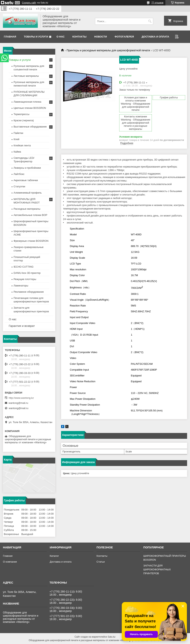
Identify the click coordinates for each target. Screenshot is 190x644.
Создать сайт (29, 3)
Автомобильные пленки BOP (30, 215)
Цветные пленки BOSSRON (30, 108)
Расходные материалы (27, 209)
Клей (16, 139)
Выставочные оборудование (30, 127)
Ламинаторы (21, 286)
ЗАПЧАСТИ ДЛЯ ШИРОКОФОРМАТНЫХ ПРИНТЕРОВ (157, 569)
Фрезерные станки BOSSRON (31, 241)
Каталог (54, 556)
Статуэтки (19, 186)
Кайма (17, 152)
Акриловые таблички (26, 180)
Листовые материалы (26, 76)
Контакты (79, 37)
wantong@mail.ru (18, 403)
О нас (61, 37)
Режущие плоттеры (25, 279)
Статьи (101, 562)
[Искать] (150, 21)
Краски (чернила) (24, 120)
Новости (101, 37)
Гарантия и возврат (22, 326)
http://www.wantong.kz (21, 398)
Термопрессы (22, 114)
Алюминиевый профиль (28, 193)
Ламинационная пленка (27, 102)
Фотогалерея (124, 37)
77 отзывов (157, 3)
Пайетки (18, 133)
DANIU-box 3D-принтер (27, 273)
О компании (10, 562)
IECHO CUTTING (24, 267)
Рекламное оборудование (29, 292)
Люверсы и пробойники (27, 168)
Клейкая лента (22, 145)
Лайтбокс (19, 174)
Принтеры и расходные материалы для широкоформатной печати (108, 50)
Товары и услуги (36, 37)
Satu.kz (111, 637)
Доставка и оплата (155, 37)
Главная (10, 37)
